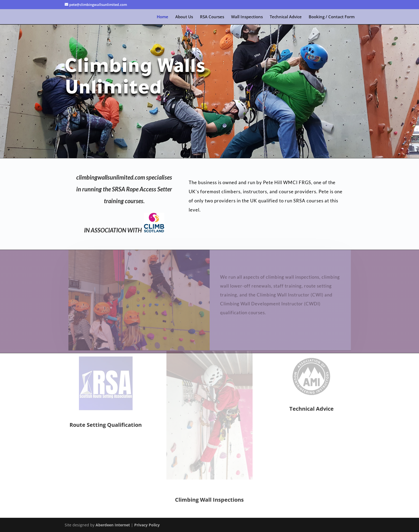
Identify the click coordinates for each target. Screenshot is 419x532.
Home (163, 17)
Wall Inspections (247, 17)
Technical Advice (286, 17)
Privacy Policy (147, 525)
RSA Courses (212, 17)
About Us (184, 17)
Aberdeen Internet (113, 525)
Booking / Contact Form (332, 17)
